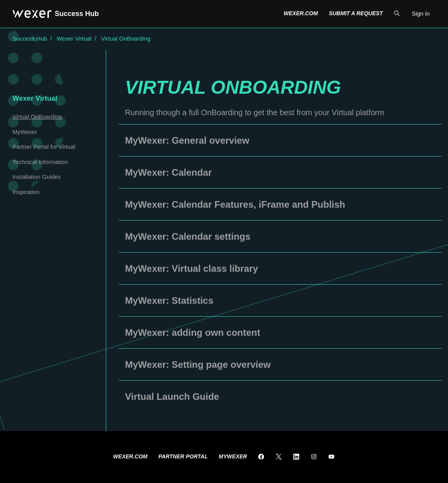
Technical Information (40, 162)
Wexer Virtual (74, 38)
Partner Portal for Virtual (44, 147)
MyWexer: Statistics (169, 300)
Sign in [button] (421, 13)
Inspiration (26, 192)
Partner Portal (183, 456)
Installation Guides (37, 177)
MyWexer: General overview (187, 140)
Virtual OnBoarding (126, 38)
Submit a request (356, 13)
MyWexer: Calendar (168, 172)
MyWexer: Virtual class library (192, 268)
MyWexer (25, 132)
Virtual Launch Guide (172, 397)
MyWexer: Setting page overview (198, 364)
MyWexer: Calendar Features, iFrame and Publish (235, 204)
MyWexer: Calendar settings (188, 236)
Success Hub (30, 38)
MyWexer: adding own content (193, 332)
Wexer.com (301, 13)
